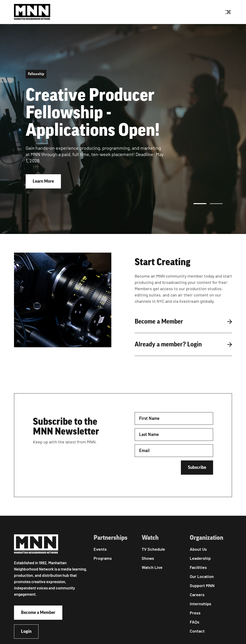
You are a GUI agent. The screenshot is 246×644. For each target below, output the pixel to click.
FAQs (195, 622)
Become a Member (38, 613)
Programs (103, 558)
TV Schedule (153, 549)
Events (100, 549)
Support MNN (202, 585)
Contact (197, 631)
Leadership (200, 558)
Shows (148, 558)
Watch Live (152, 567)
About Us (198, 549)
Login (26, 631)
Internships (200, 604)
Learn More (43, 181)
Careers (197, 595)
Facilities (198, 567)
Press (195, 613)
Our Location (202, 576)
